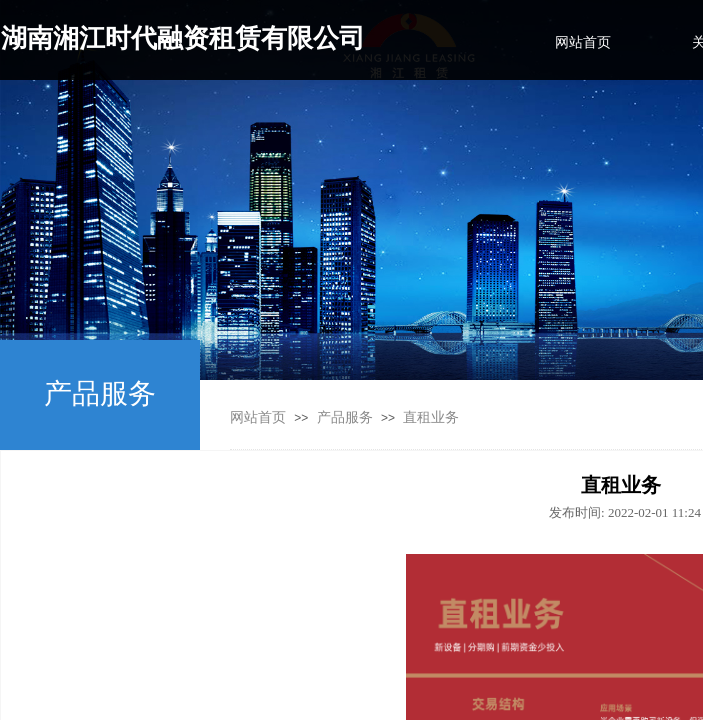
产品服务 (345, 417)
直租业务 (431, 417)
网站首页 (258, 417)
